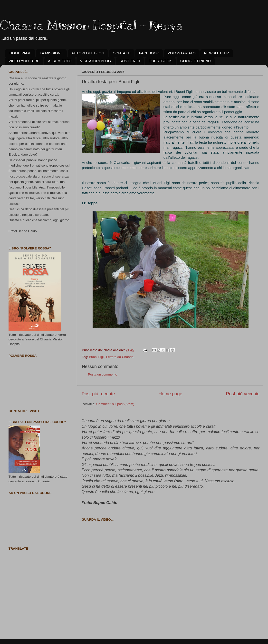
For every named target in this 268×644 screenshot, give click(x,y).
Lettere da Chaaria (120, 357)
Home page (171, 394)
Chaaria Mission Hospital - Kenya (91, 25)
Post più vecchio (243, 394)
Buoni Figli (97, 357)
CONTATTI (122, 53)
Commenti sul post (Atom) (115, 404)
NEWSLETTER (216, 53)
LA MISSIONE (51, 53)
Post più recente (98, 394)
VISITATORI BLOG (96, 61)
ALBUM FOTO (60, 61)
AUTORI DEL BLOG (88, 53)
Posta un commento (103, 374)
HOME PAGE (20, 53)
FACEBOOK (149, 53)
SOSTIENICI (130, 61)
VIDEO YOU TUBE (24, 61)
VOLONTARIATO (182, 53)
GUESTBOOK (160, 61)
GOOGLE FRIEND (196, 61)
